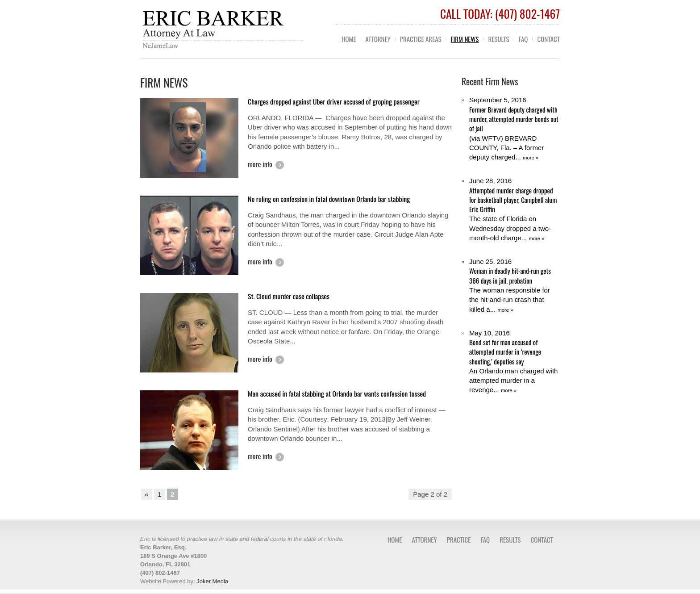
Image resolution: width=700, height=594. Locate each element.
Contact (548, 39)
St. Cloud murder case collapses (289, 296)
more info (260, 165)
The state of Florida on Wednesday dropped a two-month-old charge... (515, 209)
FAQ (523, 39)
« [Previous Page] (146, 494)
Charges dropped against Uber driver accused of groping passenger (334, 101)
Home (349, 39)
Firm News (465, 39)
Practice (459, 540)
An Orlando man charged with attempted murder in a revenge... (515, 362)
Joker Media (212, 581)
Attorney (378, 39)
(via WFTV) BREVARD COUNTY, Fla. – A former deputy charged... (515, 128)
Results (498, 39)
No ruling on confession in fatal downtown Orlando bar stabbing (329, 199)
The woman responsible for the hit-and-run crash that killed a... (515, 285)
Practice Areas (421, 39)
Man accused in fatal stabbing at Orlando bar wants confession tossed (337, 393)
